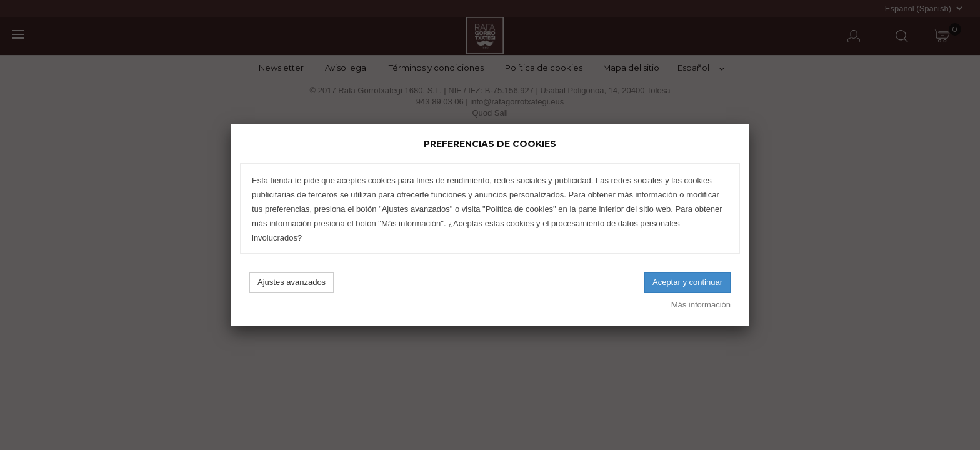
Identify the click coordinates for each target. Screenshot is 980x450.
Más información (701, 305)
